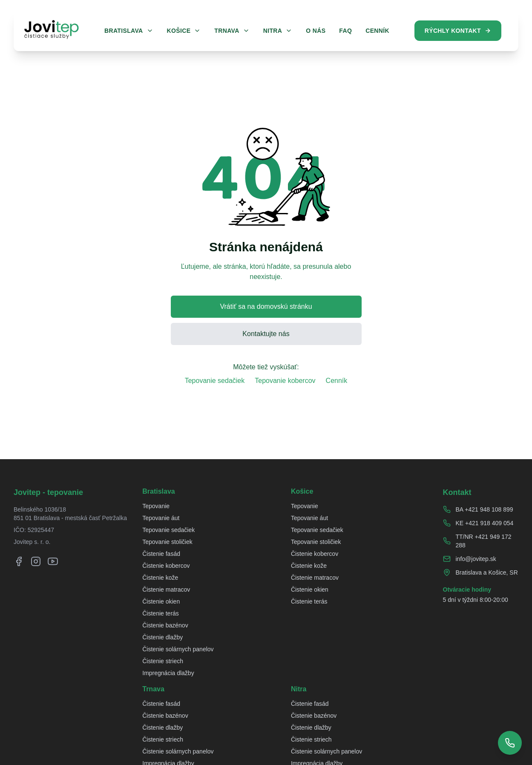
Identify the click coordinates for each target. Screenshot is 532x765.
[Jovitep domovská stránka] (52, 29)
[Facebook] (19, 561)
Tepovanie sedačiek (215, 381)
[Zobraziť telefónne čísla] (510, 743)
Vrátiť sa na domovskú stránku (266, 306)
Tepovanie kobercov (285, 381)
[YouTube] (53, 561)
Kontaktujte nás (266, 334)
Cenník (337, 381)
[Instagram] (36, 561)
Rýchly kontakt (458, 31)
